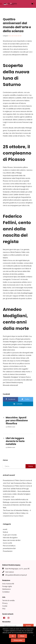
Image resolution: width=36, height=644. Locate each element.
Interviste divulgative (10, 538)
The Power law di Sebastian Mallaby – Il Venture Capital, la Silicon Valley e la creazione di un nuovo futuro (17, 513)
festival (5, 532)
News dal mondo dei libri (15, 36)
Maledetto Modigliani (11, 377)
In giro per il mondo (10, 535)
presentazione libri (9, 548)
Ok (13, 636)
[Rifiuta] (34, 635)
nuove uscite (7, 543)
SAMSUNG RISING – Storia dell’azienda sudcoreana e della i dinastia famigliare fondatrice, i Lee (17, 494)
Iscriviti (28, 626)
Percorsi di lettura (9, 546)
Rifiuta (22, 636)
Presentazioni (8, 551)
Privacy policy (18, 640)
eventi (5, 529)
